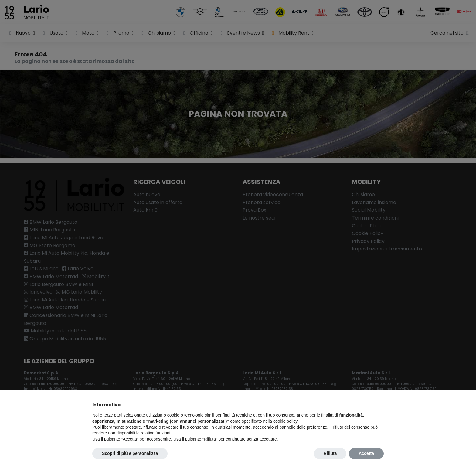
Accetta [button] (366, 453)
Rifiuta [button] (330, 453)
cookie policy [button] (285, 421)
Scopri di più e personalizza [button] (130, 453)
